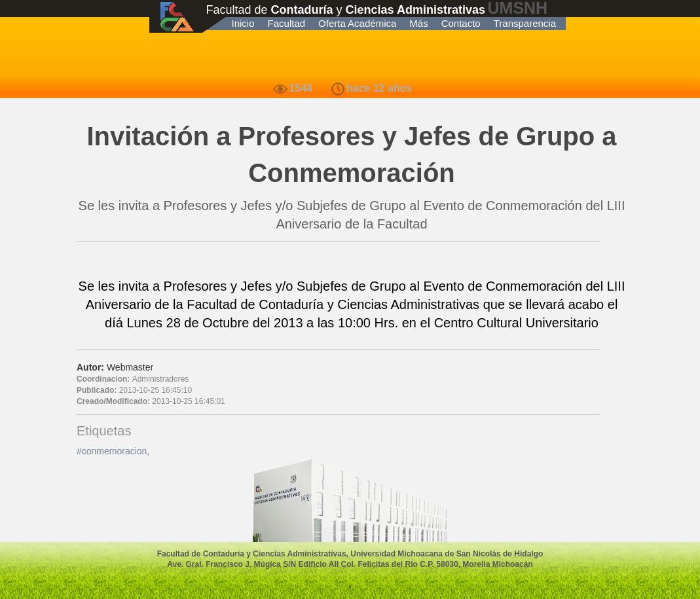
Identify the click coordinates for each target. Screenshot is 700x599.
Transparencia (525, 23)
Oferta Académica (357, 23)
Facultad (287, 23)
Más (418, 23)
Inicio (243, 23)
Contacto (461, 23)
